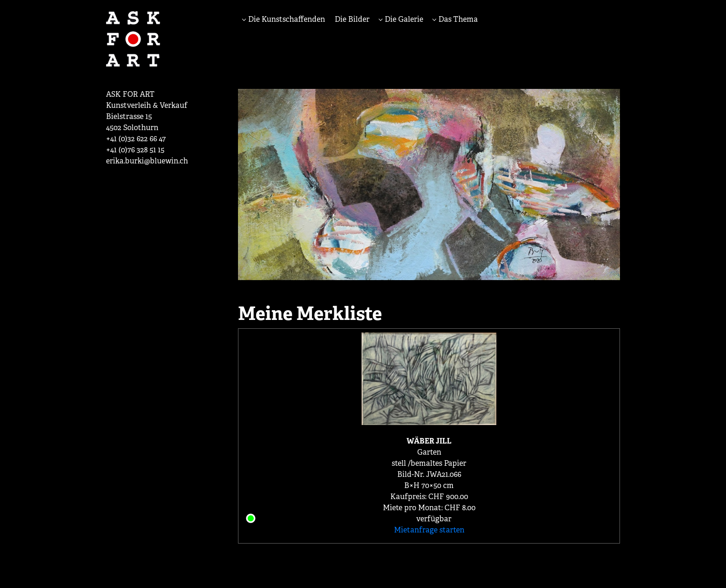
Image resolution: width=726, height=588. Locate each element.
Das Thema (457, 19)
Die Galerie (403, 19)
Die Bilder (352, 19)
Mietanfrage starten (429, 530)
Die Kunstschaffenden (286, 19)
